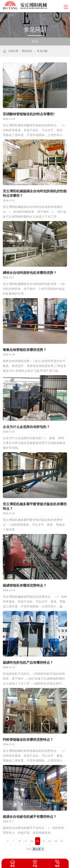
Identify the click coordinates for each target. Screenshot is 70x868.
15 (61, 841)
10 (32, 841)
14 (55, 841)
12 (43, 841)
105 (28, 849)
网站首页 (27, 51)
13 (49, 841)
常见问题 (42, 51)
